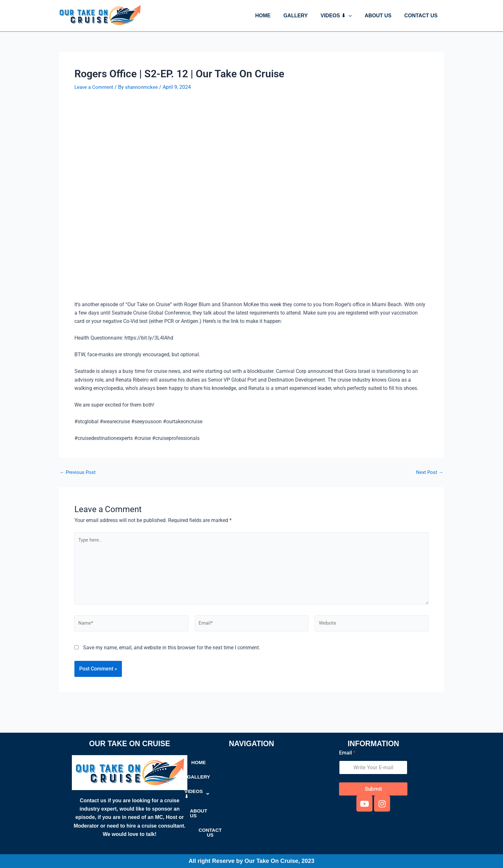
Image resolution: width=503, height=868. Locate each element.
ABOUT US (382, 16)
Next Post (429, 472)
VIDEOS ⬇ (343, 16)
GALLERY (304, 16)
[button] (355, 16)
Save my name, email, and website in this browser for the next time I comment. (172, 652)
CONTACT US (422, 16)
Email (347, 753)
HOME (274, 16)
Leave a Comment (95, 87)
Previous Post (78, 472)
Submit (373, 789)
